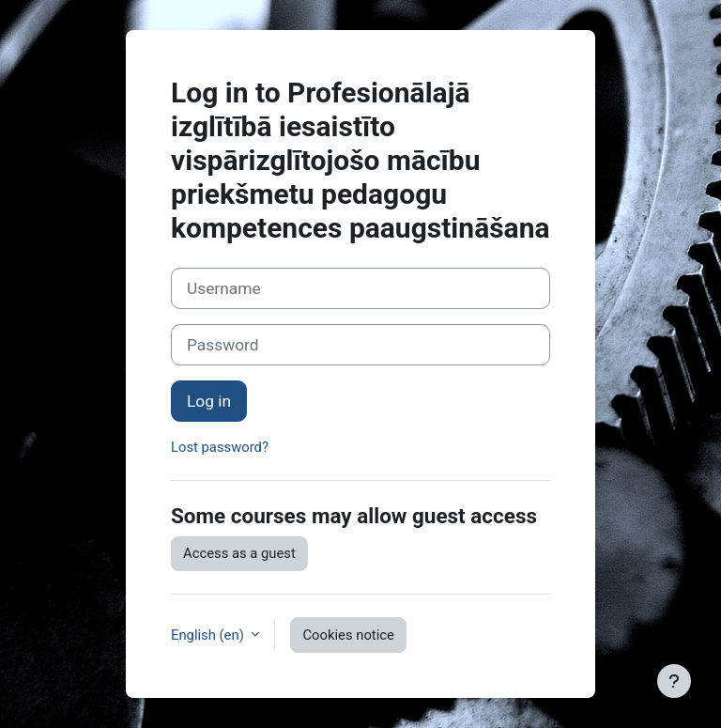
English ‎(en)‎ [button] (209, 635)
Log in (209, 401)
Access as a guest (239, 553)
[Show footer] (674, 681)
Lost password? (220, 447)
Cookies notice (348, 635)
